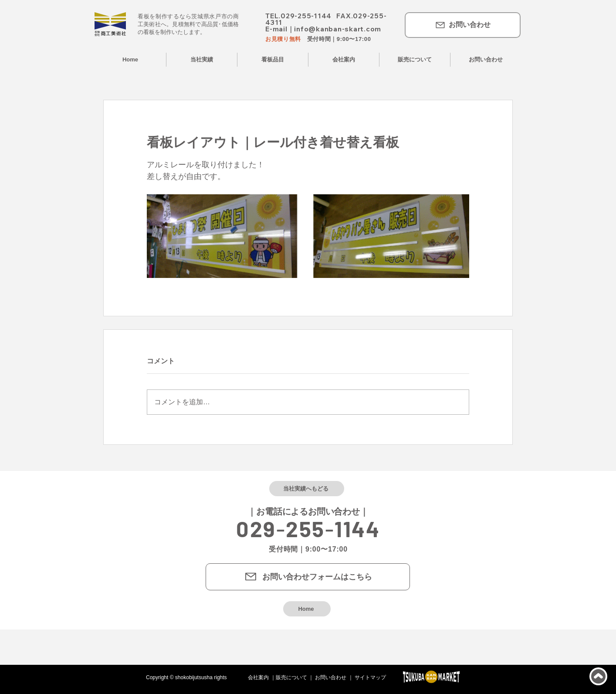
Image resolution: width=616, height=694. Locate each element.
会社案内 (258, 677)
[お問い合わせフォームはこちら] (308, 577)
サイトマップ (370, 677)
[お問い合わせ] (463, 25)
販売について (291, 677)
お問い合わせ (331, 677)
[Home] (307, 609)
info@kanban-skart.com (338, 29)
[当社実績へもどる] (307, 489)
